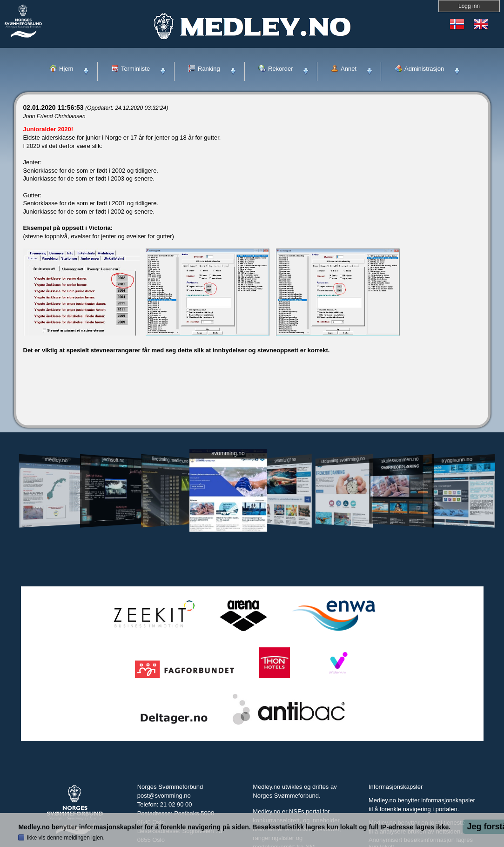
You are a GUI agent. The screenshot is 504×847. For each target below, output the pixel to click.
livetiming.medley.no (170, 460)
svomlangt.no (285, 460)
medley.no (56, 460)
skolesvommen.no (400, 460)
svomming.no (228, 454)
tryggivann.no (457, 460)
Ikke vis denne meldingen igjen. (65, 838)
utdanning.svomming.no (343, 460)
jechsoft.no (113, 460)
